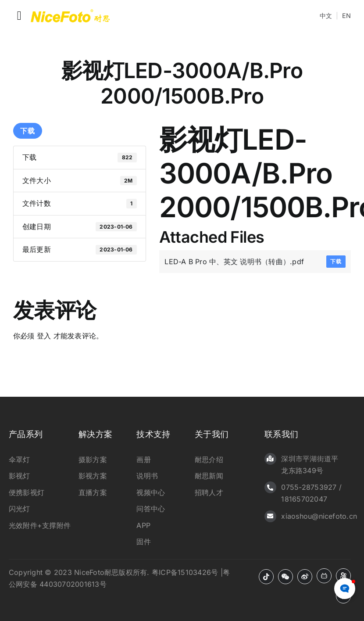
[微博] (305, 577)
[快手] (343, 576)
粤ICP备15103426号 (185, 572)
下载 (28, 131)
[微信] (285, 577)
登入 (44, 336)
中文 (326, 16)
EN (346, 16)
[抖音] (266, 577)
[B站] (324, 576)
